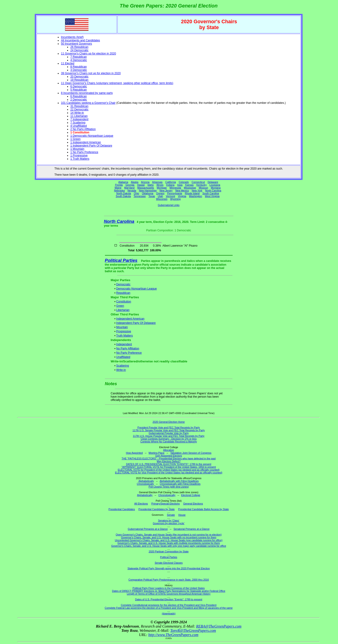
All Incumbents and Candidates (81, 40)
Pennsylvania (175, 193)
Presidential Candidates (122, 509)
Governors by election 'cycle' (169, 523)
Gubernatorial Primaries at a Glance (148, 529)
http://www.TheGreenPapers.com (173, 635)
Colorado (184, 182)
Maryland (129, 188)
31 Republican (79, 106)
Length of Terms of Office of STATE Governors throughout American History (169, 594)
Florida (119, 185)
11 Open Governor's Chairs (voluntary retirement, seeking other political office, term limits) (117, 83)
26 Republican (79, 47)
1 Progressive (79, 155)
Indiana (170, 185)
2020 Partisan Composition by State (169, 551)
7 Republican (79, 57)
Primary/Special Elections (166, 504)
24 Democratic (79, 50)
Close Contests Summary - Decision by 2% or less (169, 439)
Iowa (180, 185)
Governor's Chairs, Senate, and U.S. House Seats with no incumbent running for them (169, 537)
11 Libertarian (79, 116)
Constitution (124, 302)
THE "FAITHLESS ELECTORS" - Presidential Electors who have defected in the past (169, 458)
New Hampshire (148, 190)
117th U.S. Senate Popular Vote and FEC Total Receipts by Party (169, 430)
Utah (160, 196)
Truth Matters (125, 336)
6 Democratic (79, 86)
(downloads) (169, 613)
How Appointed (134, 453)
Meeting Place (157, 453)
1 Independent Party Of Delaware (91, 146)
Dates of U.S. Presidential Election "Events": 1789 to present (169, 599)
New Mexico (182, 190)
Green (120, 306)
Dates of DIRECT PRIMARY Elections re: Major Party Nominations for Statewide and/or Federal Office (169, 591)
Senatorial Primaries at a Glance (191, 529)
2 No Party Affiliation (83, 129)
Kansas (189, 185)
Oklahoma (148, 193)
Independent (124, 344)
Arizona (145, 182)
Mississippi (190, 188)
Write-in (121, 370)
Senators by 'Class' (169, 520)
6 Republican (79, 96)
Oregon (160, 193)
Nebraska (119, 190)
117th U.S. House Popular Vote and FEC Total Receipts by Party (169, 436)
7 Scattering (78, 123)
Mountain (122, 327)
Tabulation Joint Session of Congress (191, 453)
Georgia (130, 185)
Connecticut (198, 182)
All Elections (141, 504)
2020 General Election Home (169, 422)
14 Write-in (77, 113)
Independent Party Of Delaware (136, 323)
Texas (152, 196)
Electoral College (191, 495)
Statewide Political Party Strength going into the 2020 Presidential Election (169, 568)
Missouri (204, 188)
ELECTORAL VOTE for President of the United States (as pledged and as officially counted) (169, 470)
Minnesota (175, 188)
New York (197, 190)
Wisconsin (162, 199)
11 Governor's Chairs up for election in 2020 (88, 54)
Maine (118, 188)
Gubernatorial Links (169, 205)
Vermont (170, 196)
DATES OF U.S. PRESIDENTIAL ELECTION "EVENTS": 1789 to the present (169, 464)
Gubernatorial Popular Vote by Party (169, 433)
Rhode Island (192, 193)
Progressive (124, 331)
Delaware (213, 182)
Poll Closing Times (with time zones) (169, 487)
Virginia (182, 196)
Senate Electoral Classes (169, 563)
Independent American (130, 319)
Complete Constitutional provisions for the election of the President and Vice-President (169, 605)
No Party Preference (129, 353)
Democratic (123, 284)
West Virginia (212, 196)
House (182, 515)
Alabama (123, 182)
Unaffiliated (123, 357)
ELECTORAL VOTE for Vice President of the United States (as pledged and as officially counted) (169, 473)
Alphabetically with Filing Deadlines (179, 481)
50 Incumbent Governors (77, 44)
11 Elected (68, 63)
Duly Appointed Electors (169, 456)
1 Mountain (77, 149)
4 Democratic (79, 60)
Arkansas (157, 182)
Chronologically (145, 484)
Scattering (123, 366)
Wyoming (175, 199)
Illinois (160, 185)
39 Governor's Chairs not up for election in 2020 (91, 73)
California (171, 182)
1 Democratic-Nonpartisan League (92, 136)
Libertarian (123, 310)
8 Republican (79, 67)
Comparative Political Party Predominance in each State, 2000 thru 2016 (169, 580)
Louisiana (215, 185)
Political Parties (121, 260)
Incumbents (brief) (72, 37)
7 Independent (79, 119)
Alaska (134, 182)
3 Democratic (79, 70)
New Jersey (166, 190)
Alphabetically (146, 481)
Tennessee (140, 196)
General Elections (193, 504)
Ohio (136, 193)
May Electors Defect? (169, 461)
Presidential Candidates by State (157, 509)
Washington (196, 196)
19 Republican (79, 80)
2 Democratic (79, 100)
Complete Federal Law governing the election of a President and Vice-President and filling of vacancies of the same (169, 608)
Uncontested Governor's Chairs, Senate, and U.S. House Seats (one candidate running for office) (169, 540)
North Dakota (124, 193)
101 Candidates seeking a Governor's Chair (88, 103)
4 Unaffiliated (79, 126)
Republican (123, 293)
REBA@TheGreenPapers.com (219, 626)
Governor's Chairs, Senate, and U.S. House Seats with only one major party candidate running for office (169, 546)
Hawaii (141, 185)
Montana (216, 188)
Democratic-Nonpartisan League (136, 289)
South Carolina (211, 193)
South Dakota (123, 196)
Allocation (169, 450)
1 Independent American (86, 142)
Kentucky (202, 185)
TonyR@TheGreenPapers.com (193, 630)
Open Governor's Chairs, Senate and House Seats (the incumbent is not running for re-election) (169, 535)
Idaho (151, 185)
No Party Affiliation (128, 349)
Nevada (132, 190)
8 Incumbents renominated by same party (87, 93)
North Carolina (213, 190)
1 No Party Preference (84, 152)
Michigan (162, 188)
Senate (171, 515)
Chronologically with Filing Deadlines (180, 484)
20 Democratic (79, 77)
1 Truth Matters (80, 159)
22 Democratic (79, 109)
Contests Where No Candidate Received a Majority (169, 442)
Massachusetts (146, 188)
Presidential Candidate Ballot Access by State (204, 509)
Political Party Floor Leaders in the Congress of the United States (169, 588)
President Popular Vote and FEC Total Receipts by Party (169, 427)
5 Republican (79, 90)
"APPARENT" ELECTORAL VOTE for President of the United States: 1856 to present (169, 467)
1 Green (75, 139)
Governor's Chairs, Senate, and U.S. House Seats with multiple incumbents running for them (169, 543)
